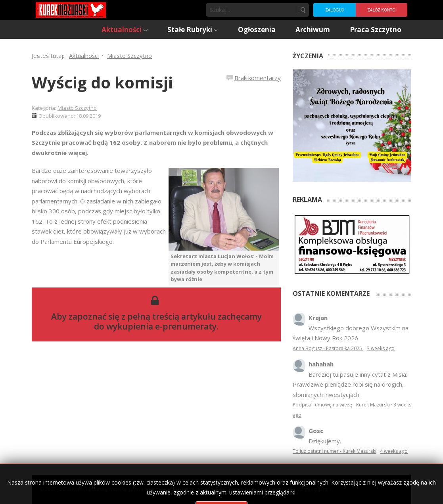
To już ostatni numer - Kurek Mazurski (335, 451)
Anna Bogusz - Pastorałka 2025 (328, 348)
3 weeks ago (381, 348)
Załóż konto (382, 10)
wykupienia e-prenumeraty (161, 326)
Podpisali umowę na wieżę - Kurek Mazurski (341, 405)
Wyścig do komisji (102, 82)
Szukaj (303, 10)
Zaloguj (334, 10)
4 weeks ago (394, 451)
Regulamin (319, 489)
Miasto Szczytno (77, 108)
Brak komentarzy (258, 78)
